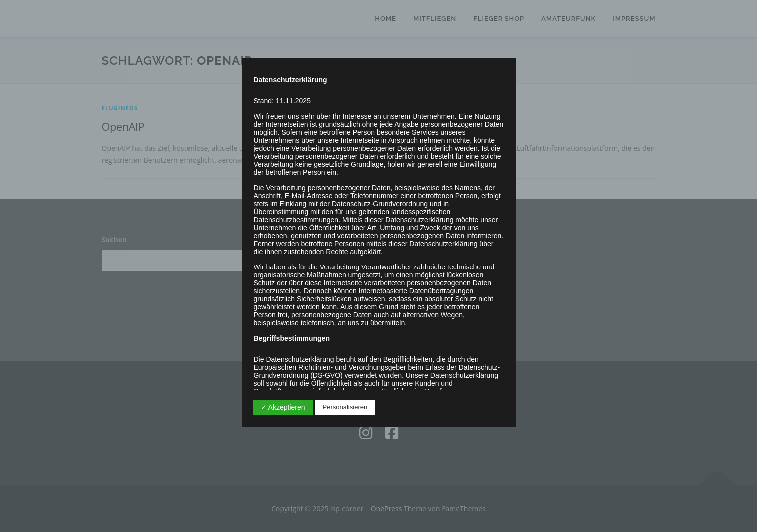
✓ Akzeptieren (283, 407)
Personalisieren (345, 407)
